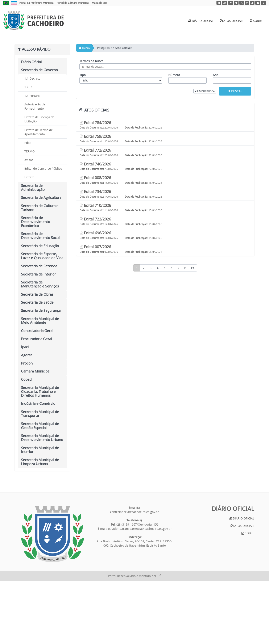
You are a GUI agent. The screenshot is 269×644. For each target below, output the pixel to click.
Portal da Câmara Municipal (73, 3)
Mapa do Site (100, 3)
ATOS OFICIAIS (231, 21)
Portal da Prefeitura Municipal (37, 3)
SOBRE (256, 21)
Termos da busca (91, 124)
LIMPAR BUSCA (205, 154)
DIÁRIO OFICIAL (201, 21)
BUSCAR (235, 154)
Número (174, 137)
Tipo (82, 137)
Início (84, 111)
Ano (216, 137)
